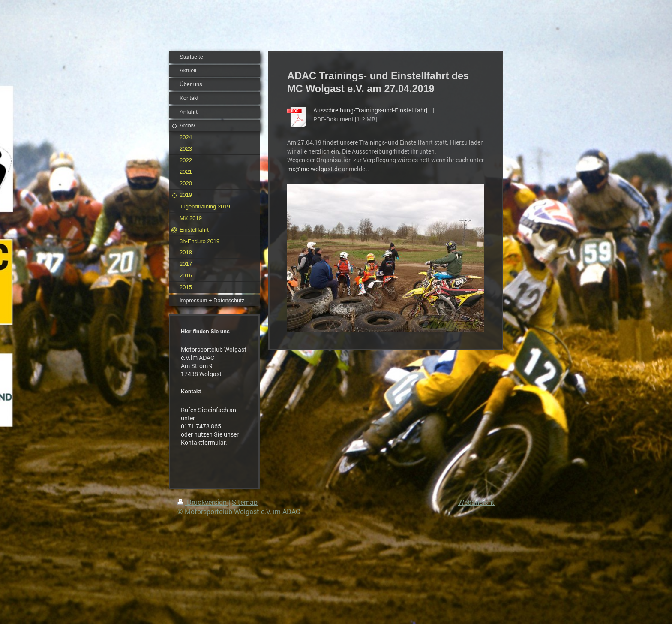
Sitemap (245, 502)
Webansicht (476, 502)
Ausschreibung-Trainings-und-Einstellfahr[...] (374, 110)
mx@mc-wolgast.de (314, 169)
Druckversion (203, 502)
